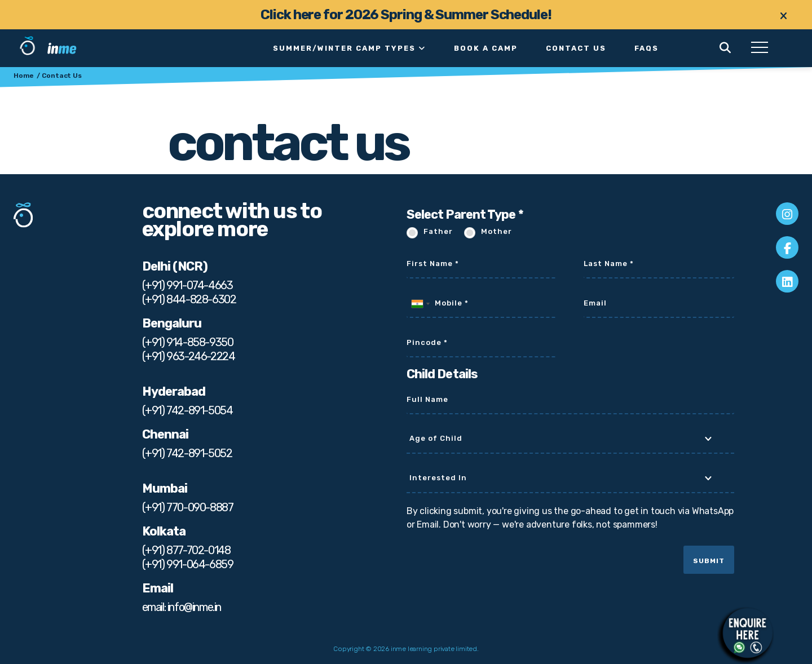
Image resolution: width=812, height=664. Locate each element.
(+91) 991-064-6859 (188, 564)
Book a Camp (486, 48)
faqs (646, 48)
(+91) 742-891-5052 (187, 453)
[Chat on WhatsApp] (748, 633)
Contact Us (576, 48)
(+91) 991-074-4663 (187, 285)
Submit (709, 561)
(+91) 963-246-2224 (189, 356)
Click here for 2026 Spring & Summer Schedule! (406, 15)
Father (438, 231)
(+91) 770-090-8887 (188, 507)
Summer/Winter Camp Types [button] (349, 48)
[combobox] (420, 304)
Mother (497, 231)
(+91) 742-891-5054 (187, 410)
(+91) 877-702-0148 (186, 550)
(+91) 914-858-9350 (188, 342)
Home (24, 76)
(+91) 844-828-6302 (189, 299)
